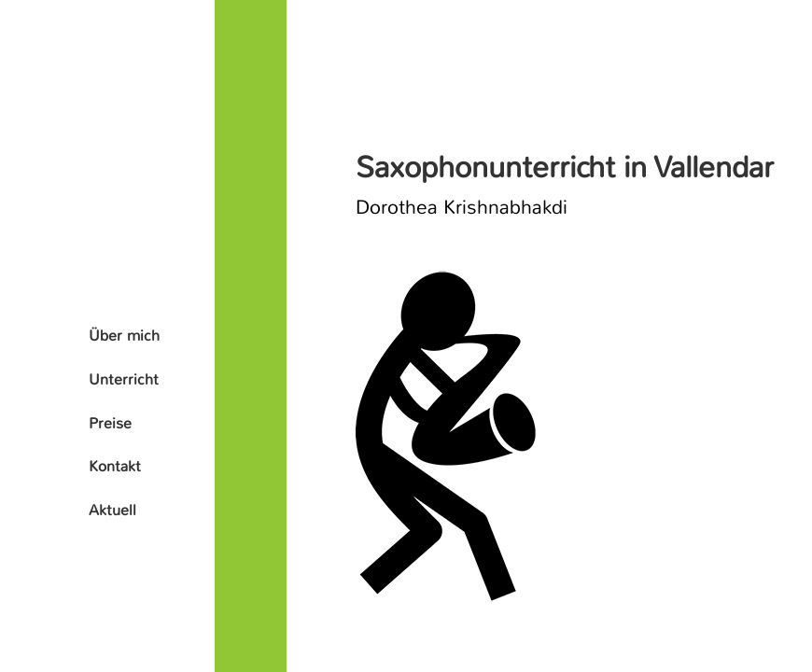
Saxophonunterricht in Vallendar (565, 168)
